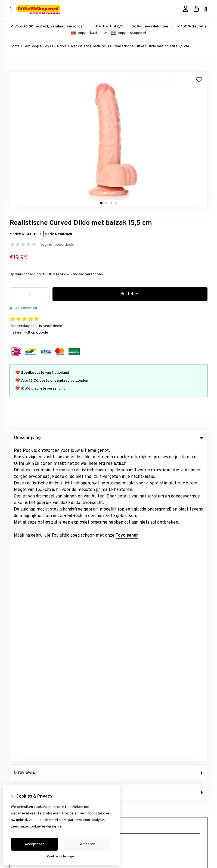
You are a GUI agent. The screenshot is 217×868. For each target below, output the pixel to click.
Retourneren (124, 697)
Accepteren (35, 844)
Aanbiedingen (125, 604)
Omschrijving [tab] (108, 438)
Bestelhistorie (22, 697)
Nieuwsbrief (20, 715)
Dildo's (61, 46)
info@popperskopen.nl (42, 535)
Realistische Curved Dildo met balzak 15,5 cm (151, 46)
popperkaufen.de (89, 33)
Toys (47, 46)
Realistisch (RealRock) (90, 46)
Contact (120, 688)
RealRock (64, 234)
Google (42, 333)
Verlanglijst (19, 706)
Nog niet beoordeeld (57, 245)
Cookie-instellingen (61, 857)
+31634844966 (56, 543)
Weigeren (87, 844)
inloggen (17, 688)
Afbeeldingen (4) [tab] (108, 477)
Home (15, 46)
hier (60, 827)
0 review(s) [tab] (108, 458)
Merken (120, 595)
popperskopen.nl (129, 33)
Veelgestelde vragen (131, 715)
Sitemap (120, 706)
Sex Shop (31, 46)
